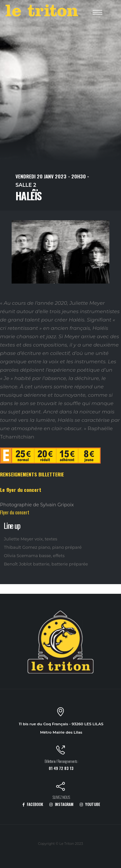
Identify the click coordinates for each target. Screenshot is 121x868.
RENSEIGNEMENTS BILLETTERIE (32, 474)
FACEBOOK (33, 804)
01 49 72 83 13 (61, 768)
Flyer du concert (15, 512)
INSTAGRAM (61, 804)
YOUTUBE (90, 804)
